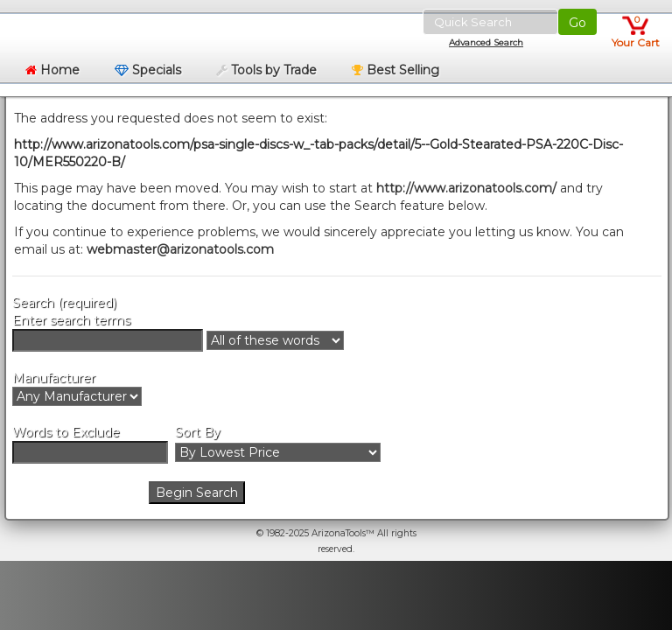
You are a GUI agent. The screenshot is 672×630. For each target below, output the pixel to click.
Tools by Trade (266, 70)
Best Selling (395, 70)
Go (577, 23)
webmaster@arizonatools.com (180, 249)
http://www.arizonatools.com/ (466, 188)
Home (52, 70)
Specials (148, 70)
